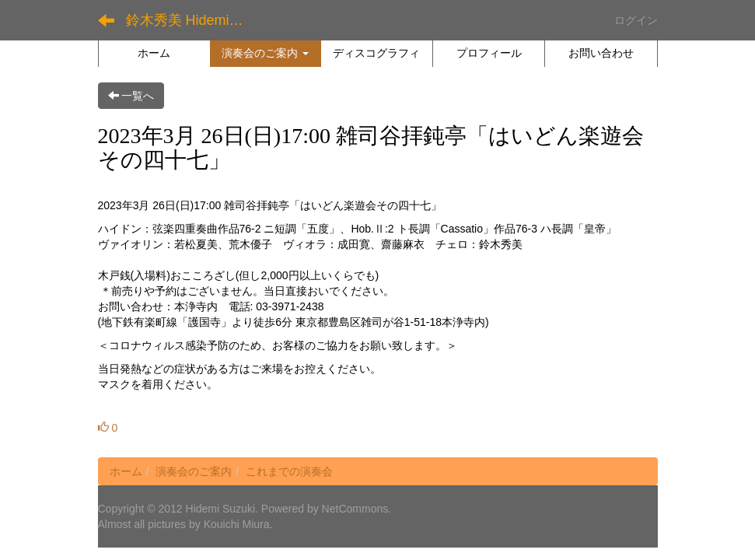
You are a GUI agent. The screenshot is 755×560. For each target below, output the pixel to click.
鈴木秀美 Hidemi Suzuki (192, 20)
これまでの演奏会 (289, 471)
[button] (266, 53)
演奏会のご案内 (194, 471)
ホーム (126, 471)
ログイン (636, 20)
